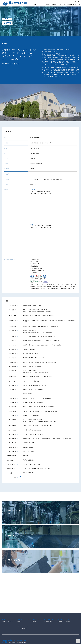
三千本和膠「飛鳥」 (23, 603)
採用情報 (60, 597)
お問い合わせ (19, 643)
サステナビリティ (48, 597)
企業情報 (34, 597)
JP (76, 1)
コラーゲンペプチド (23, 601)
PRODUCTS (20, 594)
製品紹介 (19, 597)
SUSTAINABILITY (49, 594)
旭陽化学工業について (8, 597)
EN (78, 1)
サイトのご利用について (8, 643)
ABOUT (4, 594)
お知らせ (68, 597)
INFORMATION (70, 594)
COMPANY (35, 594)
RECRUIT (61, 594)
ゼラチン (20, 599)
